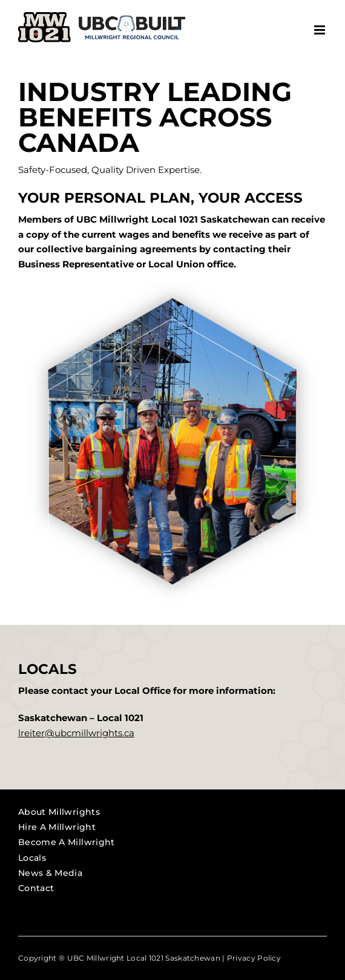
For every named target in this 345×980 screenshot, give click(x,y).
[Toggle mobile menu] (320, 30)
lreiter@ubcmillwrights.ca (76, 733)
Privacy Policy (254, 958)
